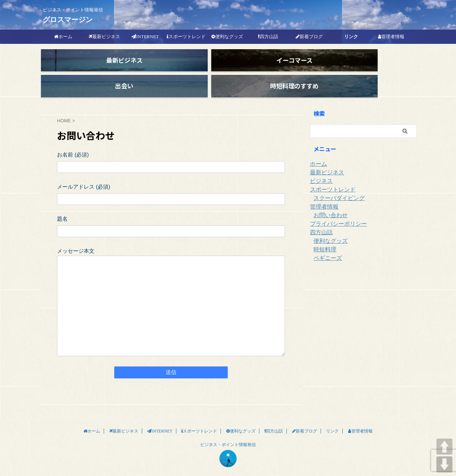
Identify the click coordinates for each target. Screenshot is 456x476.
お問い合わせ (328, 203)
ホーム (317, 152)
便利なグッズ (328, 229)
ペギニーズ (326, 246)
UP (444, 447)
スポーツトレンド (330, 177)
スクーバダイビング (336, 186)
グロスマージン (68, 20)
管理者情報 (322, 194)
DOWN (444, 464)
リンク (351, 37)
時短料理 (323, 237)
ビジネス (320, 169)
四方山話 (320, 220)
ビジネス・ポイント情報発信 (228, 432)
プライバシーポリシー (335, 211)
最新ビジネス (325, 160)
